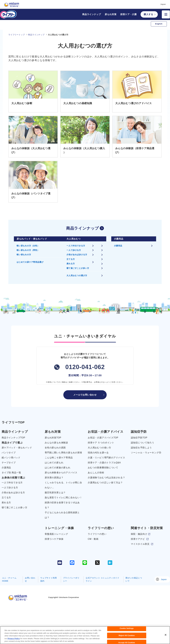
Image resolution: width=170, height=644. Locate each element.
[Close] (166, 637)
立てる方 (71, 259)
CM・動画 (93, 539)
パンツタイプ (9, 453)
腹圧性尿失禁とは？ (55, 493)
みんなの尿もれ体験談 (56, 443)
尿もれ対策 (111, 14)
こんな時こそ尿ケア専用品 (59, 458)
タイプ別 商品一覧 (11, 473)
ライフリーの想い (97, 534)
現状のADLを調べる (98, 453)
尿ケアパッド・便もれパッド (17, 448)
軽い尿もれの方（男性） (28, 250)
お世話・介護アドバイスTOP (103, 438)
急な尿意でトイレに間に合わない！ (63, 498)
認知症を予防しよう (141, 448)
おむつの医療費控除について (103, 468)
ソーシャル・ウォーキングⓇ (146, 453)
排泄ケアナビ (138, 539)
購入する (148, 14)
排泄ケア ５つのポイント (101, 443)
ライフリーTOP (13, 422)
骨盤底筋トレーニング (56, 534)
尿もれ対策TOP (53, 438)
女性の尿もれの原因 (55, 448)
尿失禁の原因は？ (54, 478)
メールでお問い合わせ (85, 395)
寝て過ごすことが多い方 (78, 268)
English (159, 24)
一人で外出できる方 (76, 246)
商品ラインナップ (92, 14)
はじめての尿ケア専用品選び (30, 262)
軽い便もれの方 (24, 255)
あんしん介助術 (96, 473)
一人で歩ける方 (74, 250)
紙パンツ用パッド (11, 458)
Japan (164, 579)
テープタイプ (9, 463)
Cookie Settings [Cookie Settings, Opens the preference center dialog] (127, 630)
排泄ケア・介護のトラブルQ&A (104, 463)
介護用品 (118, 246)
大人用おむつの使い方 (99, 448)
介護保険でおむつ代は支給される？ (106, 478)
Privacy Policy (14, 641)
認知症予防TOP (139, 438)
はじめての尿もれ (54, 463)
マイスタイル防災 (140, 544)
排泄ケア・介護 (128, 14)
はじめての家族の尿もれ (58, 468)
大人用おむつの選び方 (77, 275)
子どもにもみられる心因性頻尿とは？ (62, 515)
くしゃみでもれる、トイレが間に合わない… (63, 485)
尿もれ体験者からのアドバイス (61, 473)
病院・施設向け (139, 534)
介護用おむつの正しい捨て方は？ (105, 483)
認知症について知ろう (142, 443)
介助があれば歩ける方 (77, 255)
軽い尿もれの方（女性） (28, 246)
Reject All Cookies (127, 638)
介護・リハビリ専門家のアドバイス (106, 458)
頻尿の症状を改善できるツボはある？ (62, 505)
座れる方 (71, 264)
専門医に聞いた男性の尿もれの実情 (63, 453)
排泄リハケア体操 (54, 539)
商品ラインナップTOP (13, 438)
